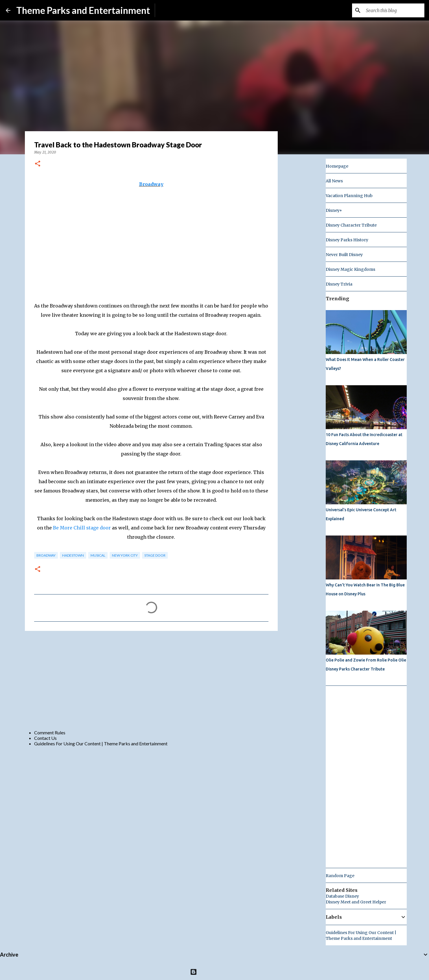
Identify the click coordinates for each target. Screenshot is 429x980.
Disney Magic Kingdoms (350, 269)
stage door (155, 555)
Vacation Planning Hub (349, 196)
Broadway (151, 184)
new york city (125, 555)
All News (334, 181)
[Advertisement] (151, 680)
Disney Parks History (347, 240)
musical (98, 555)
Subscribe (169, 10)
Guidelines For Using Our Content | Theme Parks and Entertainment (101, 743)
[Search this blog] (394, 10)
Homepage (337, 166)
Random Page (340, 876)
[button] (38, 164)
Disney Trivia (339, 284)
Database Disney (342, 896)
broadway (46, 555)
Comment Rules (50, 732)
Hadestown (73, 555)
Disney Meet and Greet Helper (356, 902)
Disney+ (334, 210)
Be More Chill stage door (82, 528)
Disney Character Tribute (351, 225)
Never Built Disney (344, 255)
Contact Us (45, 738)
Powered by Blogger (214, 972)
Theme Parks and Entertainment (83, 10)
